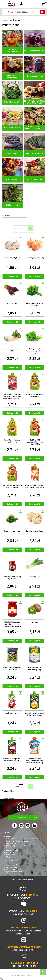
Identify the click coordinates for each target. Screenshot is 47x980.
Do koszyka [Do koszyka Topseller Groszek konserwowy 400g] (33, 686)
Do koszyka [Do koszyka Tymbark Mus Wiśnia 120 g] (11, 732)
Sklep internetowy (21, 975)
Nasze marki (11, 852)
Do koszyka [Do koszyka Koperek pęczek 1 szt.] (11, 550)
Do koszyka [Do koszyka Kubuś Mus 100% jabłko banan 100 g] (33, 413)
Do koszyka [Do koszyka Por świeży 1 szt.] (33, 595)
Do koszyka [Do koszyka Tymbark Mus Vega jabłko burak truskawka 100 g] (11, 777)
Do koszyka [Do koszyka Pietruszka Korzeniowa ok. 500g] (11, 367)
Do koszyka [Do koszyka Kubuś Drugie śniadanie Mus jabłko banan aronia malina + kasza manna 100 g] (11, 413)
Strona (16, 229)
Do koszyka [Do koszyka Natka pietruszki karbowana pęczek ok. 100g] (33, 367)
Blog (8, 857)
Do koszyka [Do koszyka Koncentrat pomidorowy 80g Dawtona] (11, 595)
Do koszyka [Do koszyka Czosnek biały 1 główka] (11, 276)
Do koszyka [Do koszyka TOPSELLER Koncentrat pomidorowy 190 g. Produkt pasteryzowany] (11, 641)
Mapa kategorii (12, 850)
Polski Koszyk (11, 20)
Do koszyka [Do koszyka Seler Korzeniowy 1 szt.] (33, 550)
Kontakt (9, 837)
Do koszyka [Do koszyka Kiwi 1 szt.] (33, 641)
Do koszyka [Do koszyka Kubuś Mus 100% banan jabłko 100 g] (11, 459)
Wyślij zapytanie (28, 818)
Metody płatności (13, 867)
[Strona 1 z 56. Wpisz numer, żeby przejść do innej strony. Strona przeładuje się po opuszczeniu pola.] (21, 229)
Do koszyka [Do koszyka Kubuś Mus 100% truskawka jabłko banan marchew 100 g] (33, 459)
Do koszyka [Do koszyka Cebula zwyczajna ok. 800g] (33, 276)
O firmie (9, 848)
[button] (4, 4)
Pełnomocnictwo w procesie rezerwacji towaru (24, 839)
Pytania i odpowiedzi (14, 872)
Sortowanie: (7, 215)
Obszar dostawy (9, 798)
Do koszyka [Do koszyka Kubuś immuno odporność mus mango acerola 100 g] (33, 504)
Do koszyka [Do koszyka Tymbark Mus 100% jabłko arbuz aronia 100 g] (11, 504)
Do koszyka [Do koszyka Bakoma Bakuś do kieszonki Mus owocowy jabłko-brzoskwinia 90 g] (33, 777)
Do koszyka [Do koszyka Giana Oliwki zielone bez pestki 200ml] (11, 686)
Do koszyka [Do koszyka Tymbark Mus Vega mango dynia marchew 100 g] (33, 732)
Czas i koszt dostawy (14, 865)
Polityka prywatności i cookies (18, 846)
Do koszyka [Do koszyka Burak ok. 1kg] (11, 322)
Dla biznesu (11, 855)
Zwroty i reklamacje (14, 869)
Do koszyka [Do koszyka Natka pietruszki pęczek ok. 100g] (33, 322)
